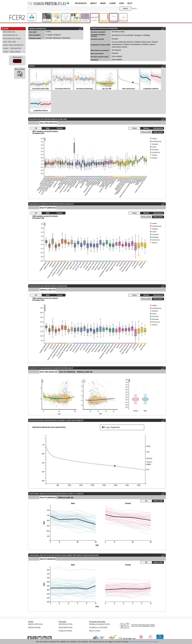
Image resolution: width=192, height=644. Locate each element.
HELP (130, 3)
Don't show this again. (151, 642)
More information (135, 642)
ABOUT (94, 3)
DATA (122, 3)
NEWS (103, 3)
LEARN (112, 3)
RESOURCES (81, 3)
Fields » (134, 9)
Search (126, 9)
